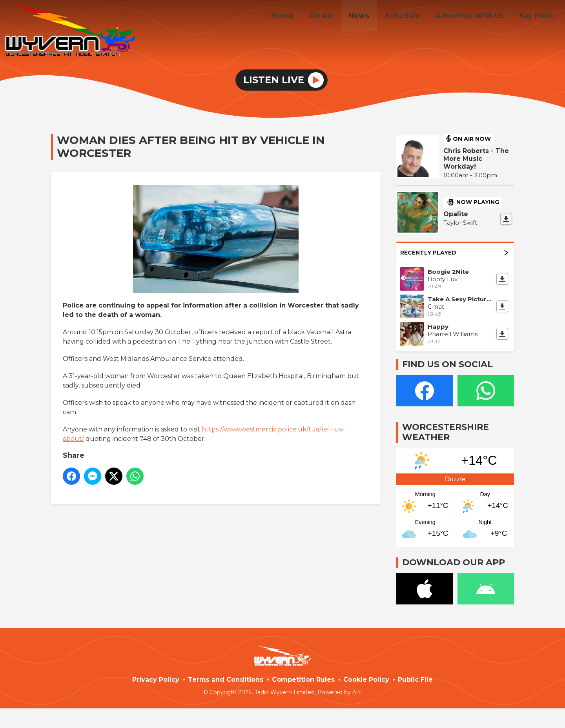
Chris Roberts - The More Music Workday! (476, 159)
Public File (415, 680)
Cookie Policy (366, 680)
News (369, 17)
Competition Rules (303, 680)
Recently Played (454, 253)
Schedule (410, 17)
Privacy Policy (156, 680)
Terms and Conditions (226, 680)
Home (299, 17)
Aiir (356, 692)
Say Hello (538, 17)
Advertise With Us (474, 17)
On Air (334, 17)
